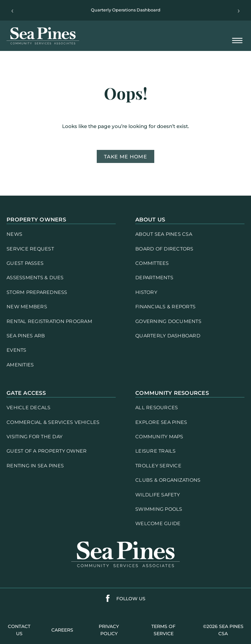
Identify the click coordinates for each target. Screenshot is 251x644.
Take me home (125, 157)
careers (62, 630)
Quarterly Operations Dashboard (126, 10)
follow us (131, 599)
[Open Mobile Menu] (237, 41)
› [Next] (239, 10)
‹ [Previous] (12, 10)
